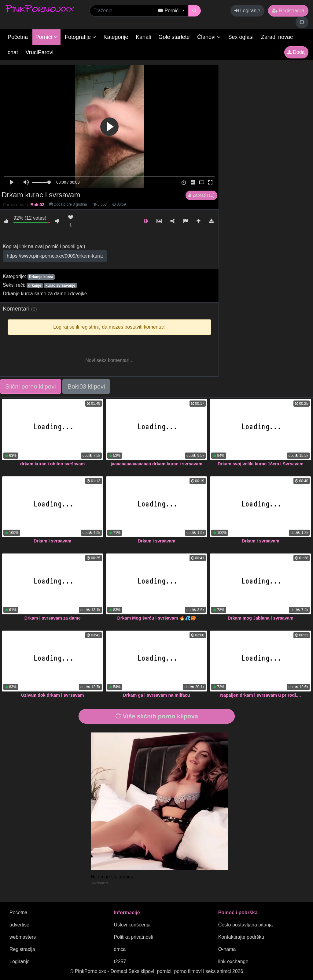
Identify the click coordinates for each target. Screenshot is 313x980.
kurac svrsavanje (60, 285)
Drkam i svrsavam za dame (53, 618)
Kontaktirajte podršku (241, 937)
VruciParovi (39, 52)
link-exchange (233, 961)
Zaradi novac (277, 37)
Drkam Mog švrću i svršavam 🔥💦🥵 (156, 618)
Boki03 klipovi (86, 386)
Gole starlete (174, 37)
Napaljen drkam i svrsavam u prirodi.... (260, 695)
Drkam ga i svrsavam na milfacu (156, 695)
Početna (18, 37)
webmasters (23, 937)
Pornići (46, 37)
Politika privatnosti (133, 937)
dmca (120, 949)
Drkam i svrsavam (52, 541)
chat (13, 52)
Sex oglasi (241, 37)
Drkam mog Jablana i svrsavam (261, 618)
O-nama (227, 949)
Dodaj (296, 52)
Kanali (143, 37)
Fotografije (80, 37)
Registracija (288, 11)
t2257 (120, 961)
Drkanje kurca (41, 277)
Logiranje (247, 11)
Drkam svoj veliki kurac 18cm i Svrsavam (261, 464)
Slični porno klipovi (31, 386)
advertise (19, 925)
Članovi (209, 37)
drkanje (35, 285)
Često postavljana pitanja (246, 925)
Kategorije (116, 37)
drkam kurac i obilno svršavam (52, 464)
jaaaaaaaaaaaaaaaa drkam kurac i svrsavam (156, 464)
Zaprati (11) (201, 195)
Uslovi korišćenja (132, 925)
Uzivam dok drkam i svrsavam (53, 695)
